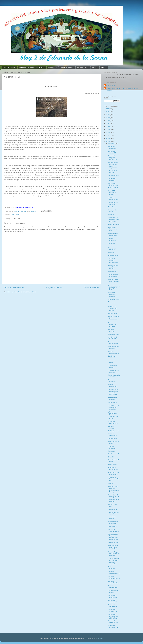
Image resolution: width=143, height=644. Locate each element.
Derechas (111, 215)
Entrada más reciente (14, 287)
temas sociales (83, 67)
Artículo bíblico (10, 67)
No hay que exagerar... (112, 147)
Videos (104, 67)
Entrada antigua (91, 287)
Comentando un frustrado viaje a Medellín (113, 219)
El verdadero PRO (112, 362)
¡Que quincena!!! (113, 176)
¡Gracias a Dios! (113, 542)
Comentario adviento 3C (113, 601)
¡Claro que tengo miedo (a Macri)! (113, 267)
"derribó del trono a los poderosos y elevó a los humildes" (122, 89)
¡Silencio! (111, 457)
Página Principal (54, 287)
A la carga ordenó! (111, 427)
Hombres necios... (111, 330)
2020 (108, 127)
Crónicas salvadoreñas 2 (114, 582)
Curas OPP (53, 67)
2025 (108, 112)
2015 (108, 141)
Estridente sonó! (113, 431)
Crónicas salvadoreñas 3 (114, 577)
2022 (108, 121)
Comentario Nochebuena (113, 184)
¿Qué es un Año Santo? (113, 513)
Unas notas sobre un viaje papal (114, 496)
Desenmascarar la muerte (113, 523)
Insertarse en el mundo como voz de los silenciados (113, 392)
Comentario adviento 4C (113, 596)
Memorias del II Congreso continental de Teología (113, 489)
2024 (108, 115)
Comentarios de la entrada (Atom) (25, 292)
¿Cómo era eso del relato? (113, 203)
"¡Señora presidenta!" (113, 413)
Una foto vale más (112, 505)
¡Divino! (110, 484)
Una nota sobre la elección (114, 376)
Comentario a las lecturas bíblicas (32, 67)
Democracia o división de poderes (112, 325)
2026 (108, 109)
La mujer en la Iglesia (113, 518)
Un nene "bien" (113, 313)
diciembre (111, 144)
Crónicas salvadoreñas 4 (114, 573)
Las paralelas (112, 439)
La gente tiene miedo (113, 366)
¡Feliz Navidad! (113, 188)
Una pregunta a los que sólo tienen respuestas (113, 165)
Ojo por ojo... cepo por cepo (113, 198)
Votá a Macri (112, 272)
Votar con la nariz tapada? (114, 347)
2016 (108, 138)
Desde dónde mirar (112, 211)
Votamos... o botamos (112, 249)
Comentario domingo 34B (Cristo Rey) (113, 616)
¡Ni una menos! (113, 402)
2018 (108, 132)
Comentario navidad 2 (112, 152)
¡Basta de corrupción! (112, 435)
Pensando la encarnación (113, 468)
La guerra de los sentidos (113, 371)
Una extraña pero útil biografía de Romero (114, 554)
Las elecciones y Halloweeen (113, 276)
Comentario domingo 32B (113, 627)
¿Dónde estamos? (112, 239)
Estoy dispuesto (113, 207)
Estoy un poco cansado (113, 303)
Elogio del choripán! (112, 447)
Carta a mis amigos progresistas (113, 260)
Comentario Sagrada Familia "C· (112, 158)
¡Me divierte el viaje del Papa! (114, 530)
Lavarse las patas (114, 299)
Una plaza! (111, 451)
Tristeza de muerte (111, 244)
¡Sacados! (111, 253)
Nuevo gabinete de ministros (113, 235)
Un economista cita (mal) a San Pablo (113, 547)
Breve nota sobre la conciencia (113, 473)
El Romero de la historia (113, 592)
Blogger (100, 638)
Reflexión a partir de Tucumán (113, 343)
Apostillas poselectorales (113, 352)
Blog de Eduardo (112, 85)
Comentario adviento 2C (113, 606)
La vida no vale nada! (113, 418)
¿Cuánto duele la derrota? (113, 172)
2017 (108, 135)
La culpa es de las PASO (113, 338)
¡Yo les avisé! (112, 465)
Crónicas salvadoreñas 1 (114, 587)
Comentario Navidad (112, 179)
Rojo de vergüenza (112, 381)
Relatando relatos (114, 224)
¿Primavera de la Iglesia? (113, 501)
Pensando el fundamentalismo (113, 479)
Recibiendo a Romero (112, 568)
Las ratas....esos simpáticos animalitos (113, 407)
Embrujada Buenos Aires (113, 422)
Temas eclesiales (67, 67)
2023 (108, 118)
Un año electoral (113, 454)
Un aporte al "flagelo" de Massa (112, 309)
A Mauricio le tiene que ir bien (112, 229)
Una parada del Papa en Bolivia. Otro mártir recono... (114, 537)
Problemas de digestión (112, 399)
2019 (108, 129)
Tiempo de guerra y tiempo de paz (114, 288)
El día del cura (113, 526)
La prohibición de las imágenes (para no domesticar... (113, 561)
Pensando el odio (114, 256)
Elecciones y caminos (112, 357)
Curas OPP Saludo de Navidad (112, 193)
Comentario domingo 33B (113, 622)
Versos (95, 67)
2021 (108, 124)
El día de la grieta (114, 334)
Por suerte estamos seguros (111, 294)
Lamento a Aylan (113, 509)
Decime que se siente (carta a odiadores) (113, 281)
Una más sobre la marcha (114, 461)
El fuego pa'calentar (112, 385)
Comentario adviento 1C (113, 611)
